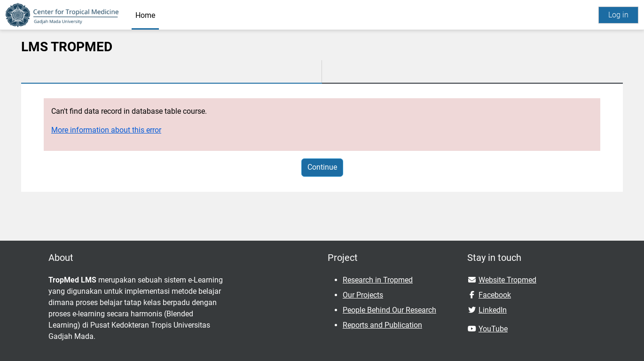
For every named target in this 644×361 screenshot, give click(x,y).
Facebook (495, 295)
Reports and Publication (382, 325)
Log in (618, 15)
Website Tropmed (507, 280)
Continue (322, 167)
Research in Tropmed (378, 280)
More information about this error (106, 130)
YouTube (493, 329)
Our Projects (363, 295)
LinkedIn (493, 310)
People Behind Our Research (389, 310)
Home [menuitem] (145, 15)
